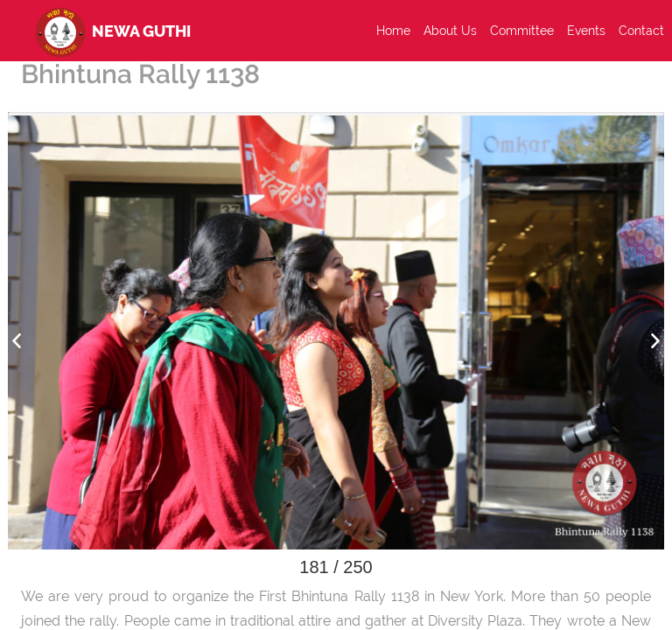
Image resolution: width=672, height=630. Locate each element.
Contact (641, 31)
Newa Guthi (110, 31)
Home (393, 31)
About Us (450, 31)
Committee (522, 31)
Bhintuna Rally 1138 (140, 74)
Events (586, 31)
